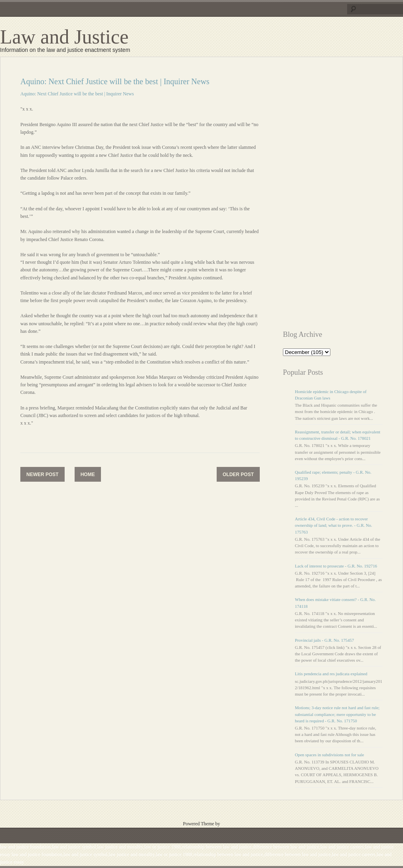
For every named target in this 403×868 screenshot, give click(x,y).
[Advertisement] (319, 197)
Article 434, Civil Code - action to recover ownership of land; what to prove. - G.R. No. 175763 (334, 525)
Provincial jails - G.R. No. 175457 (324, 640)
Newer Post (42, 475)
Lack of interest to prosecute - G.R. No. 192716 (336, 566)
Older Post (238, 475)
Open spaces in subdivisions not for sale (329, 755)
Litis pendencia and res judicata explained (331, 674)
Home (88, 475)
